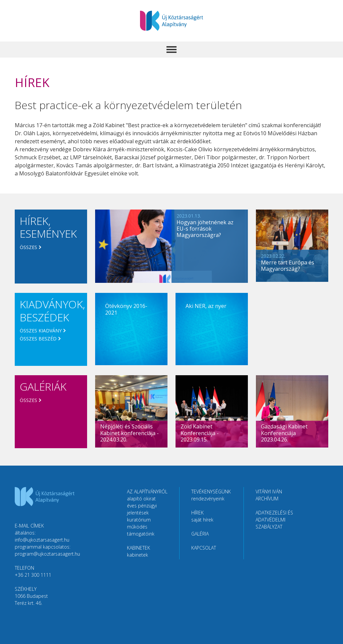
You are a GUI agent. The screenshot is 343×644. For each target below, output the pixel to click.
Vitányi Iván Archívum (269, 495)
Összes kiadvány (41, 331)
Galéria (200, 534)
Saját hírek (202, 520)
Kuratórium (139, 520)
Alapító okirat (141, 499)
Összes (28, 247)
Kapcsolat (204, 548)
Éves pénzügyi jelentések (142, 509)
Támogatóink (141, 534)
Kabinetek (138, 555)
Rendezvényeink (208, 499)
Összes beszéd (38, 339)
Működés (137, 527)
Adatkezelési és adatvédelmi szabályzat (274, 520)
